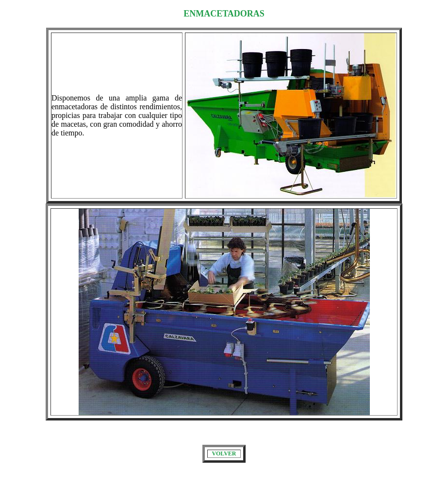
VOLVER (224, 453)
